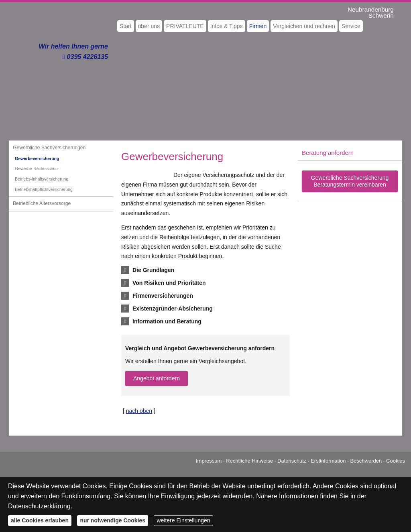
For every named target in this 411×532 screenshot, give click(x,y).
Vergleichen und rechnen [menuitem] (304, 26)
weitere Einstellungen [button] (183, 520)
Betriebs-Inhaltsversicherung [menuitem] (42, 179)
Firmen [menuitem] (258, 26)
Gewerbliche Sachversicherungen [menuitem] (49, 148)
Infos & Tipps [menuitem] (227, 26)
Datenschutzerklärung (39, 506)
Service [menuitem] (351, 26)
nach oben (139, 411)
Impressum (209, 461)
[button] (153, 270)
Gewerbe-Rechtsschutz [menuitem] (37, 169)
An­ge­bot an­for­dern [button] (157, 378)
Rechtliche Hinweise (249, 461)
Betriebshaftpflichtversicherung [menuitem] (44, 189)
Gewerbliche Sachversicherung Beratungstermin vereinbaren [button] (350, 181)
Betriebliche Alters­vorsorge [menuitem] (42, 203)
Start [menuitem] (126, 26)
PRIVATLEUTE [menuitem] (185, 26)
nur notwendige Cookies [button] (113, 520)
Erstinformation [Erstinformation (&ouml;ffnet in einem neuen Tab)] (328, 461)
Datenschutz (292, 461)
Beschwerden (366, 461)
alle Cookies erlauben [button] (40, 520)
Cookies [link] (396, 461)
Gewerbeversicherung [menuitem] (37, 158)
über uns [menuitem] (149, 26)
